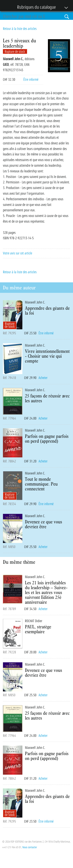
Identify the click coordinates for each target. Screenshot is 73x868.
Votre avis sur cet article (18, 253)
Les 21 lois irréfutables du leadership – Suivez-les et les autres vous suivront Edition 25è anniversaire (46, 592)
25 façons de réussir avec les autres (47, 398)
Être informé (31, 80)
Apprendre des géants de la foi (47, 310)
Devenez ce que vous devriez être (44, 524)
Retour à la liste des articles (20, 29)
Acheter (43, 378)
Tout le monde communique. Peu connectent (41, 484)
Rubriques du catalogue (35, 8)
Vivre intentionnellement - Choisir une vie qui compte (47, 356)
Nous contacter (30, 847)
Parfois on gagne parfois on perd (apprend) (47, 438)
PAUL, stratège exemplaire (38, 629)
